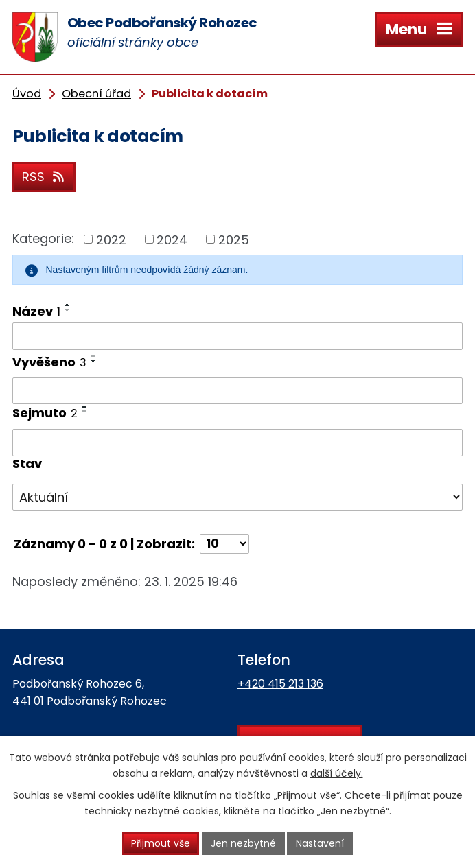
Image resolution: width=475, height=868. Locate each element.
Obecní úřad (96, 94)
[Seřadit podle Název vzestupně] (68, 305)
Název (36, 311)
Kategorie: (43, 238)
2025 (234, 239)
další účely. (337, 773)
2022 (111, 239)
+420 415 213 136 (280, 684)
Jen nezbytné (243, 843)
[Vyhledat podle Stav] (237, 497)
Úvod (27, 94)
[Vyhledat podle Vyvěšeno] (237, 391)
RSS (44, 177)
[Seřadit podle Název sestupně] (68, 310)
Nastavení (320, 843)
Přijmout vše (161, 843)
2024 (172, 239)
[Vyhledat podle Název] (237, 336)
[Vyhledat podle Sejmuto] (237, 443)
